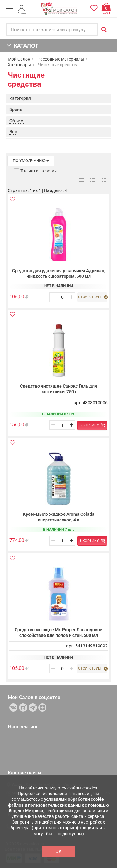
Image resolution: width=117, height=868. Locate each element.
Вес (13, 132)
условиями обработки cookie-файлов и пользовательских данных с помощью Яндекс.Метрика (58, 805)
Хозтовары (19, 65)
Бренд (16, 109)
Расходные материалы (61, 59)
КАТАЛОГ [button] (22, 45)
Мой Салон (19, 59)
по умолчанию (31, 161)
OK (58, 851)
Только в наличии (39, 171)
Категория (20, 98)
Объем (17, 121)
